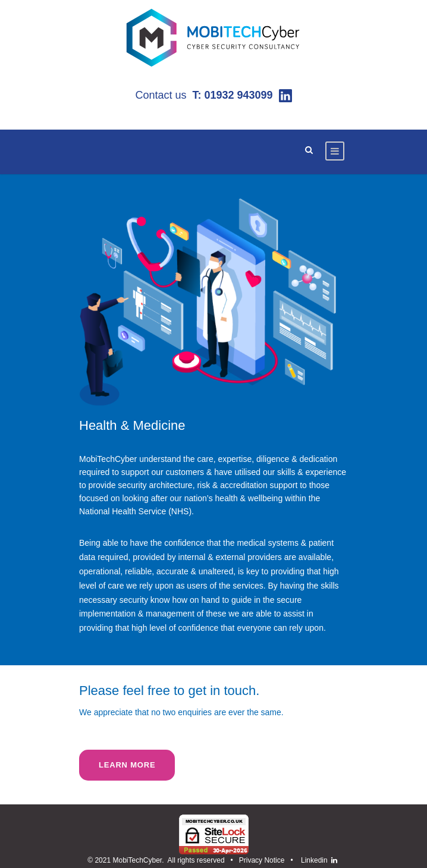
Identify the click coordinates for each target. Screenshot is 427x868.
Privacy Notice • (268, 860)
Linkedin (316, 860)
